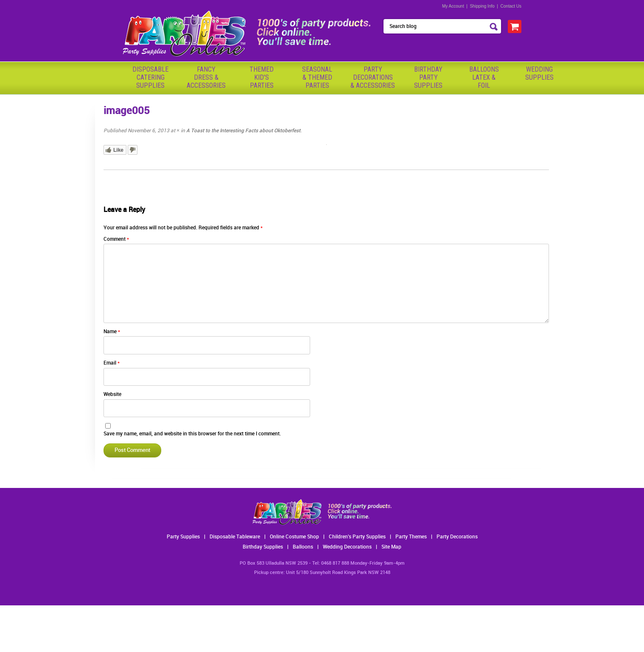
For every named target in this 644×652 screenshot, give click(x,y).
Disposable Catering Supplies (150, 77)
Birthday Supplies (263, 547)
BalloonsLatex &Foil (484, 77)
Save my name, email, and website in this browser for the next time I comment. (192, 434)
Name (112, 332)
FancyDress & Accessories (206, 77)
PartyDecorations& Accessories (373, 77)
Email (112, 363)
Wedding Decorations (347, 547)
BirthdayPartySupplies (428, 77)
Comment (116, 239)
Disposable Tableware (235, 537)
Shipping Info (482, 6)
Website (112, 394)
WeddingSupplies (539, 73)
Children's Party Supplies (357, 537)
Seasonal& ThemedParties (317, 77)
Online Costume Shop (294, 537)
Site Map (391, 547)
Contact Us (511, 6)
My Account (453, 6)
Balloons (303, 547)
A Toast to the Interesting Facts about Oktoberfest (243, 131)
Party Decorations (457, 537)
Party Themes (411, 537)
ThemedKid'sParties (262, 77)
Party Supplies (183, 537)
